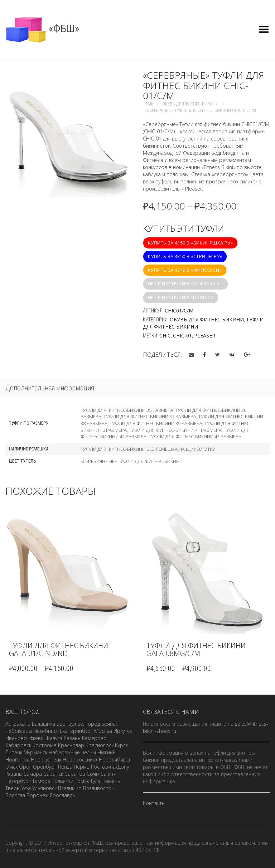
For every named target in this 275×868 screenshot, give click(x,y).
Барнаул (66, 724)
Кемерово (94, 738)
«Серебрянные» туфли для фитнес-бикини (132, 461)
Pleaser (205, 336)
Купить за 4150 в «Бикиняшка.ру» (190, 243)
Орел (25, 767)
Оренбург (45, 767)
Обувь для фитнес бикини (207, 319)
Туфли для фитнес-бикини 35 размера (127, 410)
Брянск (109, 724)
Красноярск (100, 745)
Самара (33, 774)
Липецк (14, 752)
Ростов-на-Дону (110, 767)
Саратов (75, 774)
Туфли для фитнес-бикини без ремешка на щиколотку (148, 449)
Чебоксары (19, 731)
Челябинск (46, 731)
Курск (121, 745)
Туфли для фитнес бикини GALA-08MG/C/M (196, 649)
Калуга (55, 738)
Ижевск (37, 738)
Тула (95, 781)
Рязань (14, 774)
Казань (72, 738)
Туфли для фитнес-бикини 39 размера (156, 423)
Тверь (13, 788)
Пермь (82, 767)
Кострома (45, 745)
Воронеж (37, 795)
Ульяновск (44, 788)
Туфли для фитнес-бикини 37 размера (150, 416)
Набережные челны (72, 752)
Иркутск (123, 731)
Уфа (26, 788)
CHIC (165, 336)
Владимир (70, 788)
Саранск (53, 774)
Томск (82, 781)
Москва (103, 731)
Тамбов (41, 781)
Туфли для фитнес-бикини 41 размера (175, 430)
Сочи (93, 774)
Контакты (154, 803)
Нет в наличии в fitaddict (181, 297)
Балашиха (44, 724)
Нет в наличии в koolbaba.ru (185, 283)
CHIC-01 (182, 336)
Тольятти (63, 781)
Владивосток (98, 788)
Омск (11, 767)
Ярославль (62, 795)
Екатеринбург (76, 731)
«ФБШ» (42, 28)
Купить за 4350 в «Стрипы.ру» (185, 256)
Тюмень (111, 781)
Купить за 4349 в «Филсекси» (185, 270)
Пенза (65, 767)
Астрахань (18, 724)
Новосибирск (115, 759)
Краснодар (71, 745)
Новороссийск (80, 759)
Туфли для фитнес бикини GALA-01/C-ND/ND (59, 649)
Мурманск (35, 752)
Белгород (89, 724)
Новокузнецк (46, 759)
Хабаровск (18, 745)
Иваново (16, 738)
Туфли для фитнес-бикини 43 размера (195, 437)
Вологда (15, 795)
